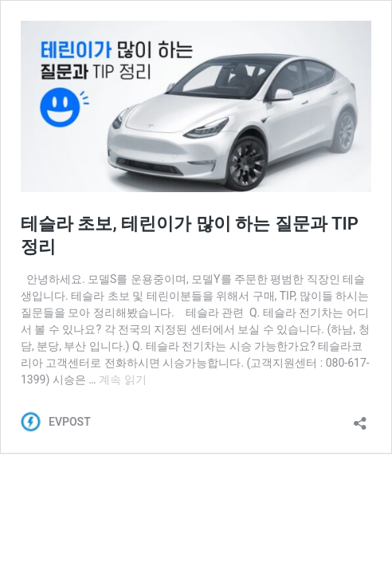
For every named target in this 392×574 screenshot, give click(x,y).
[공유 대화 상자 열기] (360, 418)
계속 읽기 (122, 379)
